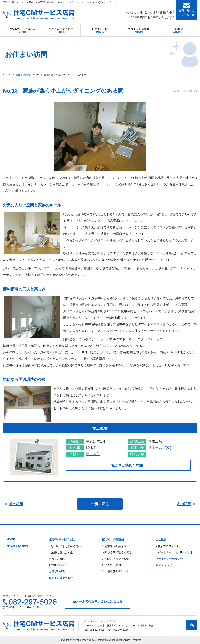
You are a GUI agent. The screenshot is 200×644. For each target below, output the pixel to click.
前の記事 (16, 504)
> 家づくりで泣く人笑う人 (118, 552)
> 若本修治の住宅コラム (117, 546)
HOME (11, 539)
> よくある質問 (111, 565)
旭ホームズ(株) (160, 448)
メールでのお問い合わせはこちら (97, 601)
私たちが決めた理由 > (128, 465)
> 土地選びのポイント (116, 571)
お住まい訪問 (100, 30)
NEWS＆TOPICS (17, 546)
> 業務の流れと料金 (61, 552)
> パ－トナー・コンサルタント (174, 552)
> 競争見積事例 (58, 565)
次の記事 (184, 504)
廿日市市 (93, 454)
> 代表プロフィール (168, 546)
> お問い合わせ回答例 (116, 559)
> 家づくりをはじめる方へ (65, 546)
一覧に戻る (100, 504)
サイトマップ (164, 566)
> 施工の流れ (57, 559)
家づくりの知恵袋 (139, 30)
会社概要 (177, 30)
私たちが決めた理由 (61, 30)
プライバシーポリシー (169, 559)
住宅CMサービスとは (23, 30)
